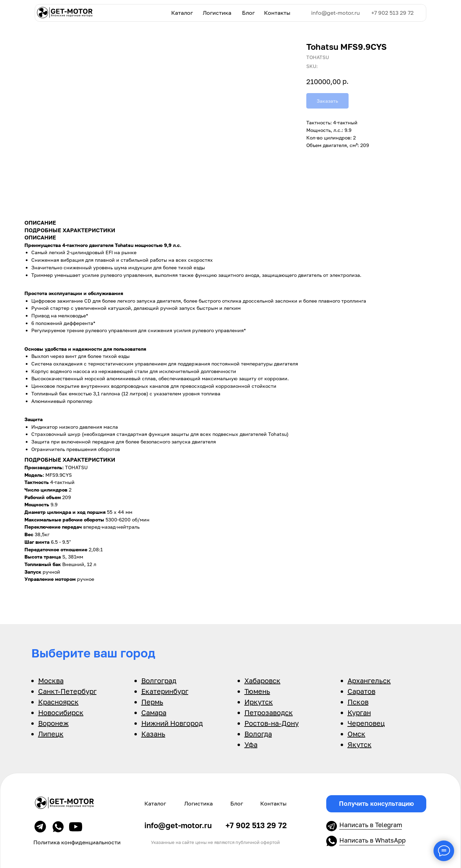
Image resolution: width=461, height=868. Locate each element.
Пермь (152, 702)
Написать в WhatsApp (372, 840)
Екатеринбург (165, 691)
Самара (154, 712)
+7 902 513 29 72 (392, 13)
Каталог (182, 13)
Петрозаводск (269, 712)
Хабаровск (262, 680)
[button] (376, 804)
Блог (248, 13)
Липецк (51, 734)
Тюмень (257, 691)
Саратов (361, 691)
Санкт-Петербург (67, 691)
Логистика (217, 13)
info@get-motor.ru (336, 13)
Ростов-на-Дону (272, 723)
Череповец (366, 723)
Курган (359, 712)
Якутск (360, 744)
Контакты (277, 13)
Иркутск (259, 702)
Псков (358, 702)
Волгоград (159, 680)
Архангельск (369, 680)
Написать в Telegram (371, 825)
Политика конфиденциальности (77, 842)
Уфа (251, 744)
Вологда (258, 734)
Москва (51, 680)
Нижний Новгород (172, 723)
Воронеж (53, 723)
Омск (356, 734)
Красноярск (58, 702)
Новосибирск (61, 712)
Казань (153, 734)
